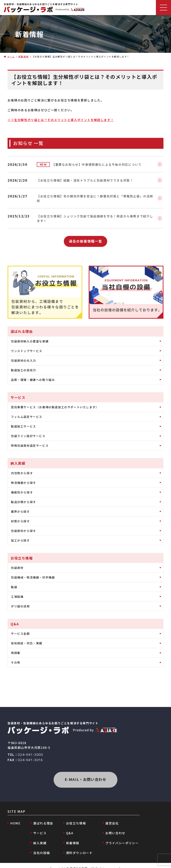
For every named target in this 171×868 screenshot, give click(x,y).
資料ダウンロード (78, 847)
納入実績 (39, 838)
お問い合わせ (113, 829)
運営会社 (109, 820)
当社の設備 (41, 847)
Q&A (68, 829)
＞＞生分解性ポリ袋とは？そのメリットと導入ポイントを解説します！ (61, 120)
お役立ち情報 (74, 820)
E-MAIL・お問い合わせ (85, 776)
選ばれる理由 (42, 820)
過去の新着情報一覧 (85, 237)
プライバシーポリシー (119, 838)
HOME (15, 820)
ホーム (11, 57)
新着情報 (23, 57)
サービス (39, 829)
